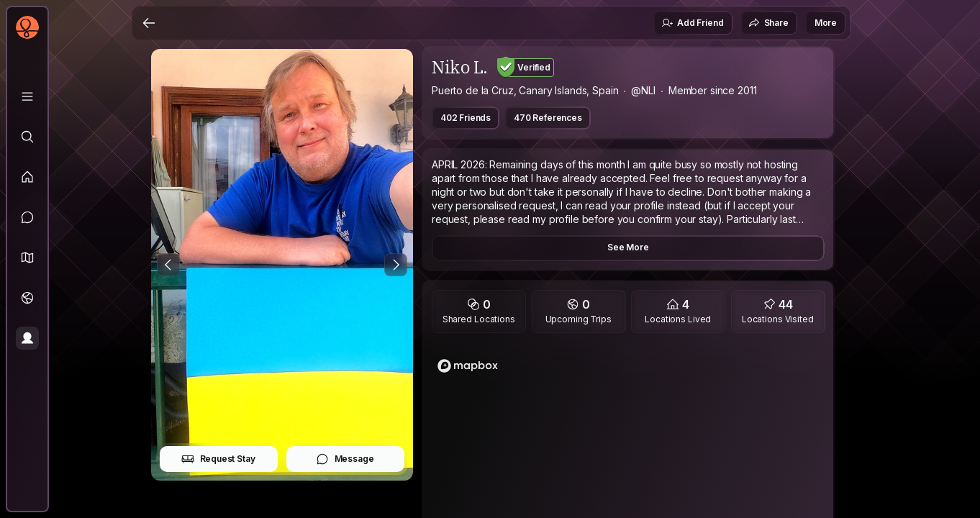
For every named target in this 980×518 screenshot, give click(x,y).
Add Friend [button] (692, 23)
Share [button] (768, 23)
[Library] (27, 96)
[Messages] (27, 217)
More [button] (826, 23)
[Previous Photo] (168, 265)
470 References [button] (548, 118)
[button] (27, 258)
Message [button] (345, 459)
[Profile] (27, 338)
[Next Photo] (396, 265)
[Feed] (27, 177)
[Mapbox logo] (468, 366)
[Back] (149, 23)
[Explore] (27, 137)
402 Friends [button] (466, 118)
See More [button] (628, 247)
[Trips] (27, 298)
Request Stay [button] (218, 459)
